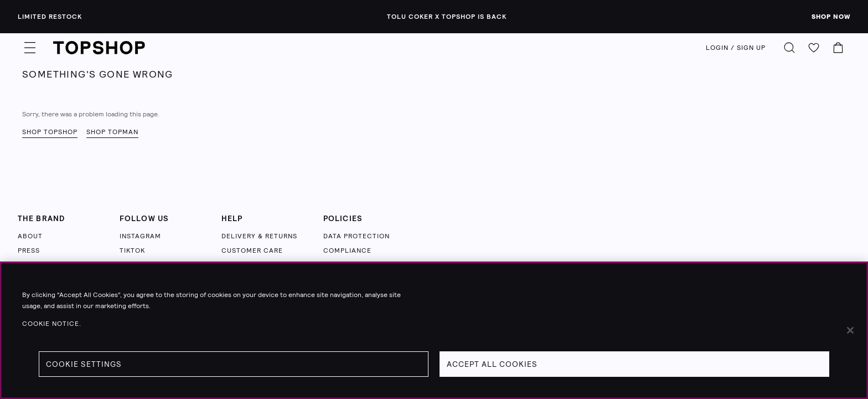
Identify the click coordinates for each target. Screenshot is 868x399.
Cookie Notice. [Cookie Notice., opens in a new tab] (52, 324)
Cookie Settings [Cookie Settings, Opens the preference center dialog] (84, 364)
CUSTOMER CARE (252, 250)
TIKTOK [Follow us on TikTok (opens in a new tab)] (132, 250)
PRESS (29, 250)
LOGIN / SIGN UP (736, 48)
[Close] (850, 330)
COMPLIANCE (347, 250)
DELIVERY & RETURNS (259, 236)
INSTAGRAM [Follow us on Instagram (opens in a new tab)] (140, 236)
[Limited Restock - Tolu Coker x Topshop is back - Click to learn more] (434, 17)
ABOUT (30, 236)
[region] (434, 330)
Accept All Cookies (492, 364)
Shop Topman (112, 132)
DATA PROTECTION (356, 236)
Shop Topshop (50, 132)
